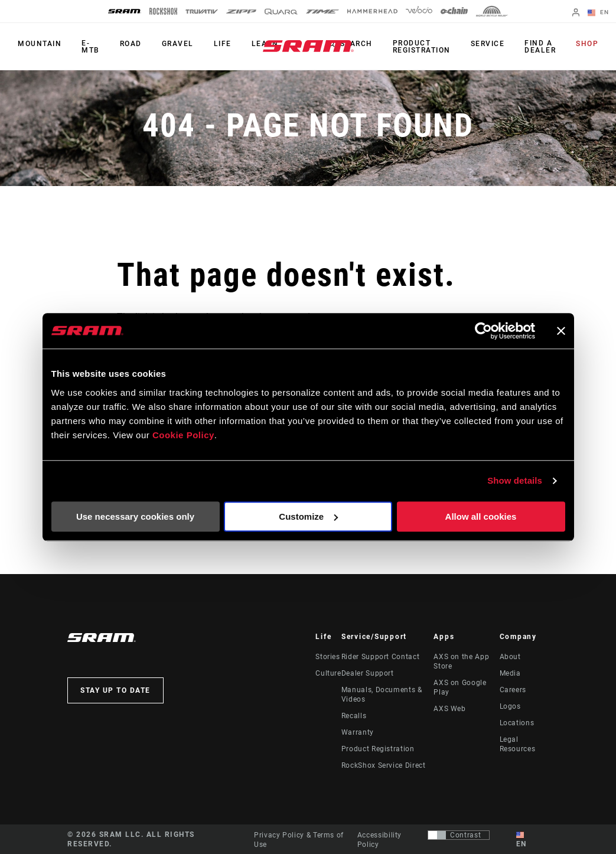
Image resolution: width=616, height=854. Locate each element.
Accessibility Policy (379, 840)
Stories (327, 657)
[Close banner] (561, 331)
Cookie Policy (183, 435)
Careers (513, 690)
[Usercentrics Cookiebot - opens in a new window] (483, 331)
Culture (328, 673)
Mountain (40, 44)
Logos (510, 706)
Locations (517, 723)
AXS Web (449, 709)
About (510, 657)
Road (131, 44)
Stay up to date (115, 690)
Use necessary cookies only (135, 516)
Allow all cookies (481, 516)
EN (598, 13)
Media (510, 673)
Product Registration (422, 47)
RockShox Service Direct (384, 765)
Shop (587, 44)
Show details (515, 480)
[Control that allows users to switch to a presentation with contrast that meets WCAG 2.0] (459, 835)
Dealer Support (368, 673)
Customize (308, 516)
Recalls (354, 716)
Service (488, 44)
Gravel (178, 44)
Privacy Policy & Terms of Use (299, 840)
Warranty (358, 732)
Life (223, 44)
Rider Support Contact (380, 657)
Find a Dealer (540, 47)
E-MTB (91, 47)
